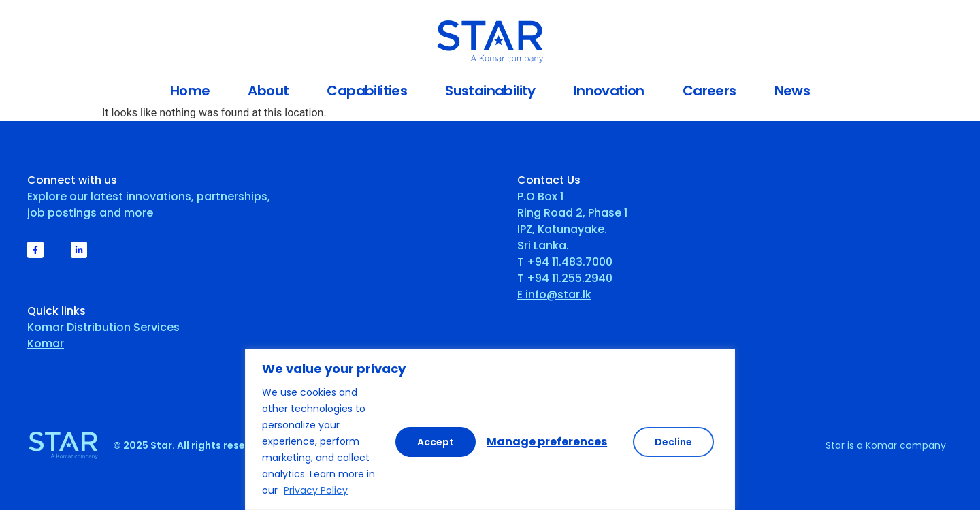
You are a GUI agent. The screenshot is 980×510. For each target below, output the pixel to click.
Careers (709, 91)
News (793, 91)
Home (190, 91)
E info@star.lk (554, 294)
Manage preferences (465, 441)
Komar (46, 344)
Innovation (609, 91)
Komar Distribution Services (103, 327)
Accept (678, 441)
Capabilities (367, 91)
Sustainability (490, 91)
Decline (592, 441)
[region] (490, 429)
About (268, 91)
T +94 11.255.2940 (565, 278)
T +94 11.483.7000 (565, 262)
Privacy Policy (316, 490)
